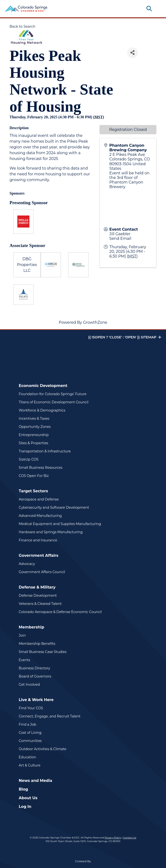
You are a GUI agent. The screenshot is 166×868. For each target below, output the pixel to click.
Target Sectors (33, 491)
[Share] (133, 53)
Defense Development (38, 596)
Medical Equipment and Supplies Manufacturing (60, 524)
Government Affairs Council (42, 572)
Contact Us (130, 838)
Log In (25, 807)
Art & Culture (30, 765)
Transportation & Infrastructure (45, 451)
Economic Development (43, 386)
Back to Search (23, 26)
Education (27, 757)
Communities (30, 741)
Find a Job (27, 724)
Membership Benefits (37, 644)
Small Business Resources (41, 468)
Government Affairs (39, 555)
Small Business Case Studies (43, 652)
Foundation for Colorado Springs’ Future (53, 394)
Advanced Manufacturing (40, 516)
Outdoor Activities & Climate (43, 749)
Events (24, 660)
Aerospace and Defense (39, 499)
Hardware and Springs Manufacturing (51, 532)
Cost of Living (30, 733)
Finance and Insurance (38, 540)
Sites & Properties (33, 443)
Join (22, 635)
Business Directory (34, 668)
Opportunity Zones (35, 427)
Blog (23, 789)
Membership (32, 627)
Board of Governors (35, 676)
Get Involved (29, 684)
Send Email (120, 238)
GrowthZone (95, 322)
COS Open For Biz (34, 476)
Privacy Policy (113, 838)
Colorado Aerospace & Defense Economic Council (60, 612)
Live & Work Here (36, 700)
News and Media (35, 781)
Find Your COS (31, 708)
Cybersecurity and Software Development (54, 507)
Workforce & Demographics (42, 410)
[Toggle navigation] (157, 9)
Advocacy (27, 564)
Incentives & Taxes (34, 418)
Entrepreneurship (34, 435)
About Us (28, 798)
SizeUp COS (29, 459)
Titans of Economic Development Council (54, 402)
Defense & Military (37, 587)
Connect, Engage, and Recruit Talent (50, 716)
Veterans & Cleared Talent (40, 604)
